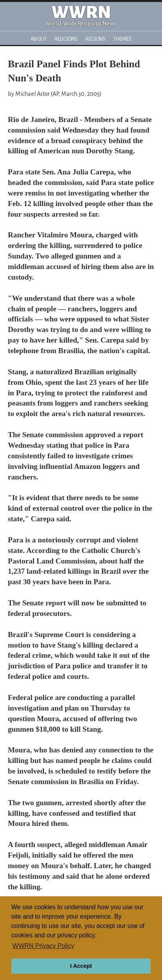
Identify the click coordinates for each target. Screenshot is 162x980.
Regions (96, 39)
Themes (122, 39)
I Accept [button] (81, 966)
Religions (66, 39)
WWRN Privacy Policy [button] (43, 946)
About (39, 39)
